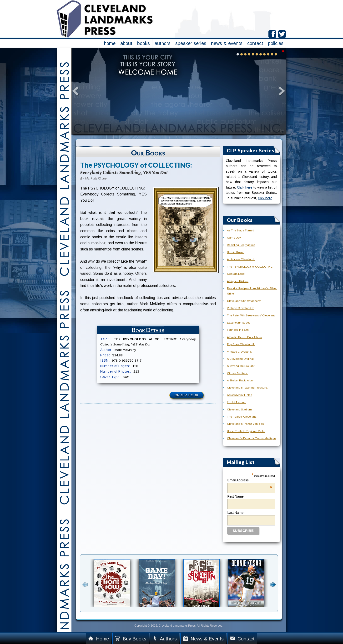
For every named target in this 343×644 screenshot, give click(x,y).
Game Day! (234, 238)
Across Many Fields (240, 395)
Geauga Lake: (236, 274)
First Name (235, 496)
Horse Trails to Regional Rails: (246, 431)
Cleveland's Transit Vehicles (245, 424)
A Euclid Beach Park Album (245, 337)
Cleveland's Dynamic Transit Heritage (251, 438)
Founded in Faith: (238, 330)
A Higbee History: (238, 281)
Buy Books (131, 639)
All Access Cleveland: (241, 259)
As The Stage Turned (241, 230)
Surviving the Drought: (241, 366)
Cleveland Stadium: (240, 409)
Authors (165, 639)
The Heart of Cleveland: (242, 417)
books (144, 43)
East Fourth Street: (239, 323)
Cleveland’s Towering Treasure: (247, 388)
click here (265, 198)
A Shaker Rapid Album (241, 380)
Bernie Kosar (235, 252)
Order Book (187, 395)
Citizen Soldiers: (237, 373)
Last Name (235, 513)
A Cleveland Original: (241, 359)
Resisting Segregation (241, 245)
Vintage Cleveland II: (240, 308)
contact (255, 43)
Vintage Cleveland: (239, 352)
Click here (245, 187)
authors (163, 43)
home (110, 43)
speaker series (191, 43)
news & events (227, 43)
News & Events (203, 639)
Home (99, 639)
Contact (242, 639)
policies (276, 43)
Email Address (250, 480)
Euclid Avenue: (237, 402)
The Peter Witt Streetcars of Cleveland (251, 315)
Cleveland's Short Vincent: (244, 301)
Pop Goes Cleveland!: (241, 344)
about (126, 43)
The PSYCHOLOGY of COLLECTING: (250, 267)
